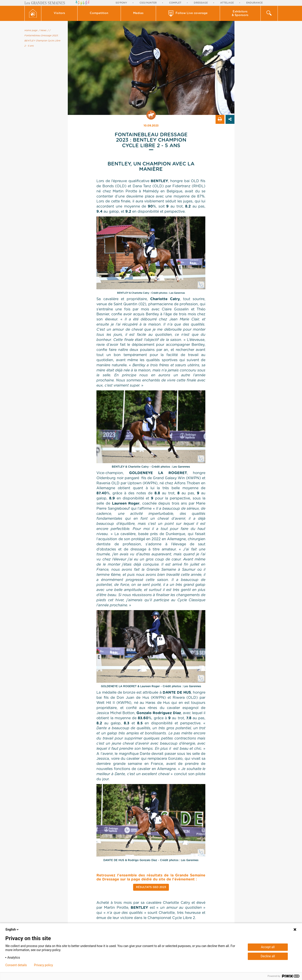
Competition (99, 13)
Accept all (268, 947)
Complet (175, 3)
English (12, 929)
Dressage (201, 3)
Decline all (268, 956)
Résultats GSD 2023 (151, 887)
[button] (59, 13)
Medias (138, 13)
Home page (31, 31)
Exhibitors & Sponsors (240, 13)
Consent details (16, 965)
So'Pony (121, 3)
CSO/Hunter (148, 3)
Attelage (227, 3)
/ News (43, 31)
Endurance (254, 3)
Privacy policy (43, 965)
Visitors (59, 13)
